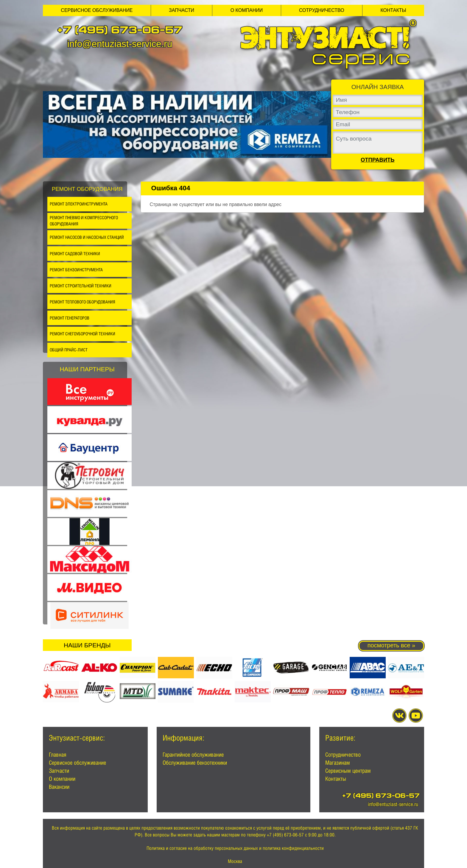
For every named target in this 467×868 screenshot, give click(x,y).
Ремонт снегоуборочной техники (82, 334)
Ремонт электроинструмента (79, 204)
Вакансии (59, 787)
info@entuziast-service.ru (120, 44)
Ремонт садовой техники (75, 254)
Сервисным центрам (348, 771)
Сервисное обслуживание (97, 10)
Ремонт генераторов (70, 318)
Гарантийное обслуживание (193, 755)
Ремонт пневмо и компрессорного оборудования (84, 221)
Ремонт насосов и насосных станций (87, 237)
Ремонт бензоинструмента (76, 270)
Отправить (378, 160)
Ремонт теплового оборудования (82, 302)
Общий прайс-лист (69, 350)
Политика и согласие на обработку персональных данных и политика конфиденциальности (235, 848)
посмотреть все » (391, 645)
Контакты (393, 10)
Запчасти (182, 10)
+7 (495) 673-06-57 (120, 31)
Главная (58, 755)
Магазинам (338, 763)
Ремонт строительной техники (81, 286)
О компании (247, 10)
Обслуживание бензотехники (195, 763)
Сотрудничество (322, 10)
